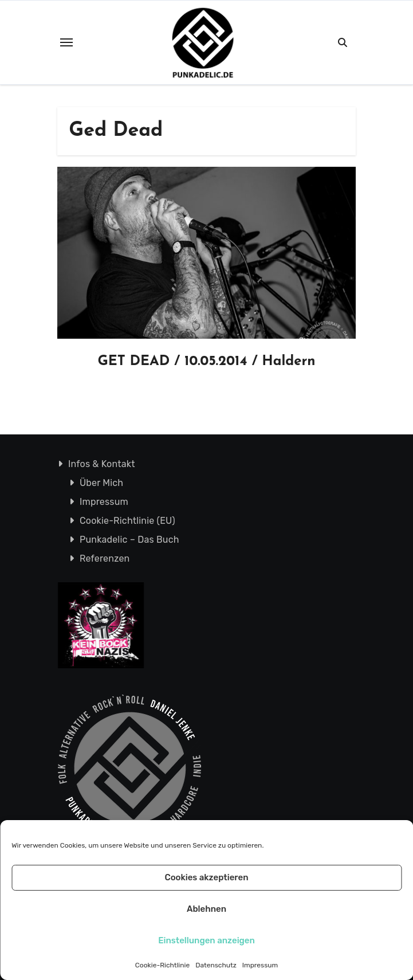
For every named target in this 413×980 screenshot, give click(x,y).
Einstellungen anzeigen (206, 940)
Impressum (260, 965)
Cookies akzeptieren (206, 877)
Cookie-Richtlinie (162, 965)
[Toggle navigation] (66, 42)
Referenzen (104, 558)
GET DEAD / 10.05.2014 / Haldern (206, 362)
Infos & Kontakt (101, 464)
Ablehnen (206, 909)
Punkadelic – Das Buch (129, 540)
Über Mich (101, 483)
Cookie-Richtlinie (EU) (127, 521)
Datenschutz (216, 965)
